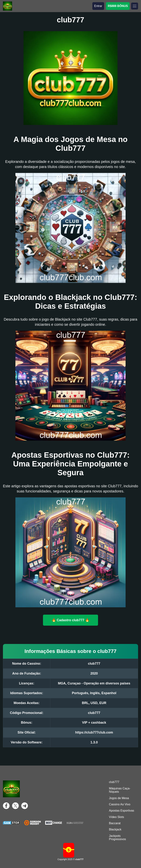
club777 (114, 782)
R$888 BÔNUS (118, 6)
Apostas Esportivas (122, 811)
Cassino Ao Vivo (120, 804)
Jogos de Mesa (119, 798)
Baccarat (115, 823)
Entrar (98, 6)
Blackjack (115, 829)
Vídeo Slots (117, 817)
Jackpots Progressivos (117, 837)
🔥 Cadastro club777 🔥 (70, 620)
